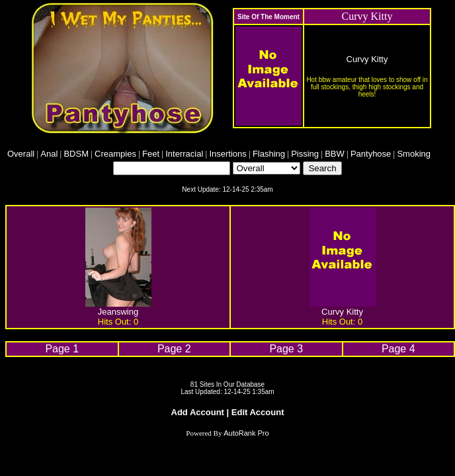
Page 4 (398, 349)
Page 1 (62, 349)
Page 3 (286, 349)
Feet (151, 154)
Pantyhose (371, 154)
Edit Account (258, 412)
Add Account (198, 412)
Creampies (115, 154)
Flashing (269, 154)
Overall (21, 154)
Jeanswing (118, 312)
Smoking (414, 154)
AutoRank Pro (246, 433)
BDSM (76, 154)
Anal (49, 154)
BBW (335, 154)
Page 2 (174, 349)
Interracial (184, 154)
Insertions (227, 154)
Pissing (305, 154)
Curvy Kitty (367, 59)
